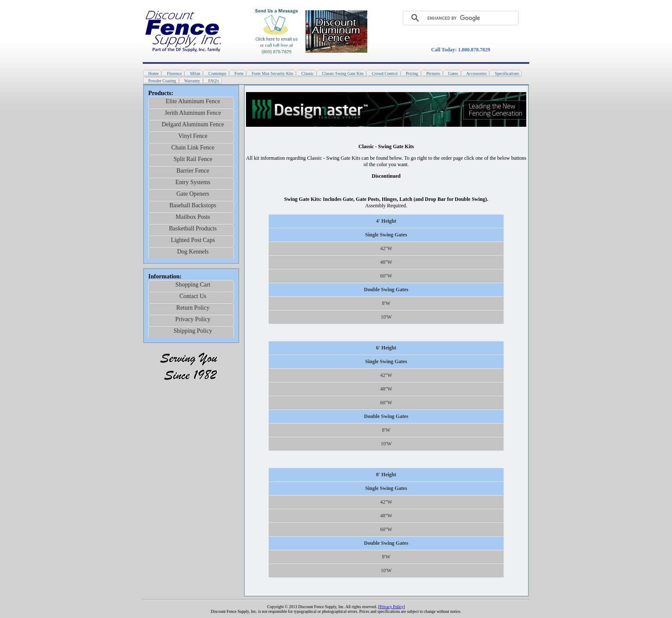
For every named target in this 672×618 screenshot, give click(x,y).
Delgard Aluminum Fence (193, 124)
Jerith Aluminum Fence (193, 113)
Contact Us (193, 296)
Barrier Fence (193, 171)
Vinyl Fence (193, 136)
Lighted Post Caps (193, 240)
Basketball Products (193, 228)
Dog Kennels (193, 252)
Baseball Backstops (193, 205)
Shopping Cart (193, 285)
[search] (454, 18)
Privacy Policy (193, 319)
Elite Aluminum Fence (193, 101)
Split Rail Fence (193, 159)
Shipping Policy (193, 331)
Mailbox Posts (193, 217)
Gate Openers (193, 194)
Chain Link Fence (193, 148)
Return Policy (193, 308)
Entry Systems (193, 182)
